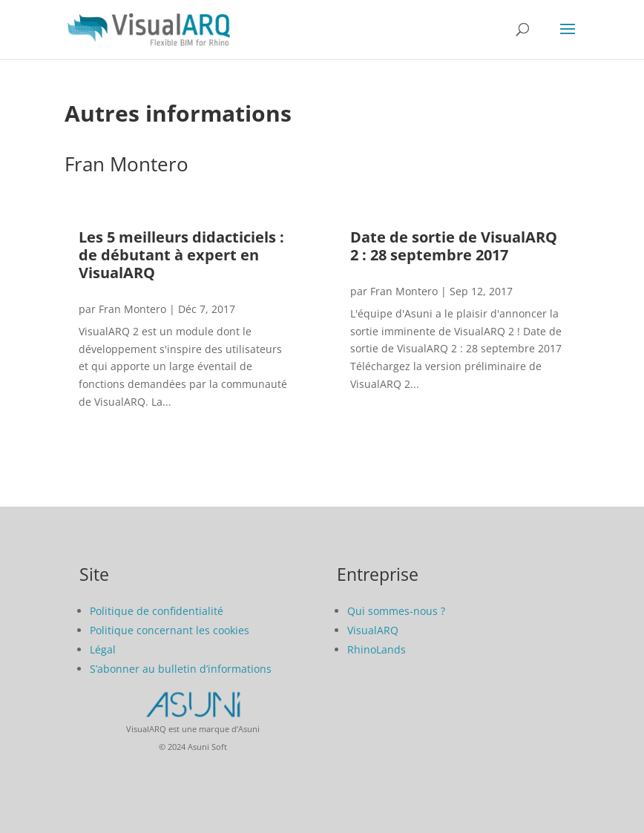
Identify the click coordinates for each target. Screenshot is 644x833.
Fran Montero (132, 309)
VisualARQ (373, 630)
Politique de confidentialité (157, 611)
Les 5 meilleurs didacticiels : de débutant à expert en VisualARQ (181, 255)
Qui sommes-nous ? (396, 611)
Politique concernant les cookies (170, 630)
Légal (103, 649)
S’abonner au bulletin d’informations (181, 669)
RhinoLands (377, 649)
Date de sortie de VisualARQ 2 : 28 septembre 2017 (454, 246)
